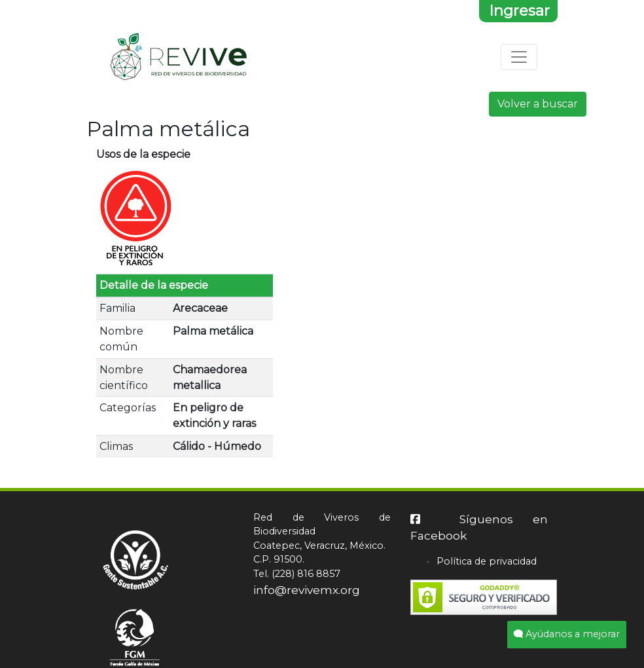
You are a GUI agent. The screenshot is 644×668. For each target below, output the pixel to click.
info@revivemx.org (307, 590)
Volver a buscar (538, 104)
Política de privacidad (487, 561)
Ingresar (519, 10)
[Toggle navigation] (519, 57)
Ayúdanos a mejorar (567, 634)
